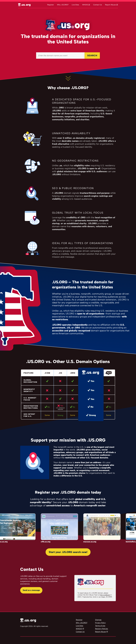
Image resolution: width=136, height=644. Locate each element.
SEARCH (92, 55)
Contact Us (98, 5)
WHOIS (85, 5)
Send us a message (31, 590)
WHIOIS (79, 629)
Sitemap (98, 620)
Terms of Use (100, 626)
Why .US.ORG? (63, 5)
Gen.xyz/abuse (105, 595)
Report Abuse (110, 5)
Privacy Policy (100, 623)
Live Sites (75, 5)
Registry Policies (102, 629)
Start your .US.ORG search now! (68, 552)
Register (51, 5)
